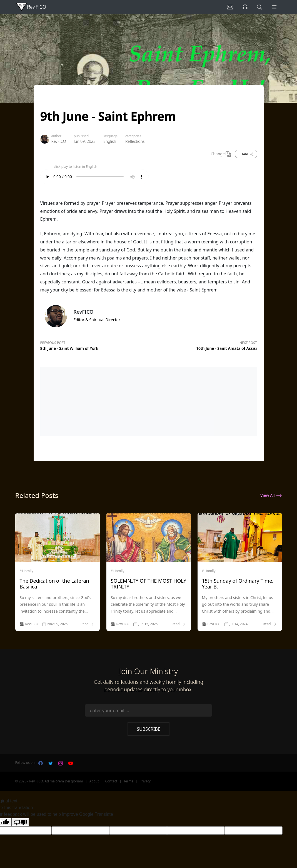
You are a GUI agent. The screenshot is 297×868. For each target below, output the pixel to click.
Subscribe (148, 729)
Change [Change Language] (221, 154)
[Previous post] (94, 345)
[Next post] (203, 345)
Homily (28, 571)
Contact (111, 781)
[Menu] (274, 7)
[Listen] (230, 7)
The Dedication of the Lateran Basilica (54, 584)
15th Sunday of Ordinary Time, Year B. (238, 584)
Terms (128, 781)
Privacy (145, 781)
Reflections (135, 141)
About (94, 781)
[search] (259, 7)
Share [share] (246, 154)
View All (271, 496)
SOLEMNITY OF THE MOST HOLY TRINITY (149, 584)
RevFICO (59, 141)
